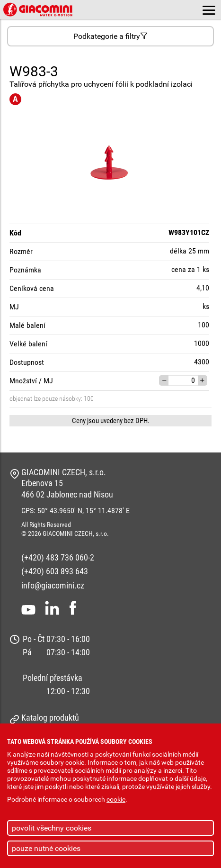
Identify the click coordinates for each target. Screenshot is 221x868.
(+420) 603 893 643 (55, 571)
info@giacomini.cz (53, 585)
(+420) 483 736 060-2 (58, 557)
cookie (116, 800)
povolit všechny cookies (52, 828)
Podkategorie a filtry (110, 36)
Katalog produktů (50, 718)
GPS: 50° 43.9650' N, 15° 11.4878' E (75, 511)
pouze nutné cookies (46, 848)
